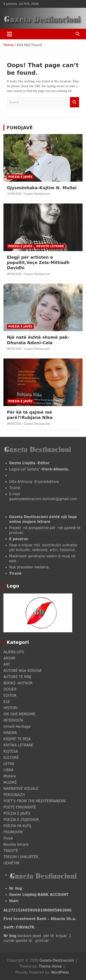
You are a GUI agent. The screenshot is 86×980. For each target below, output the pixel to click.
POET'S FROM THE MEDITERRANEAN (35, 801)
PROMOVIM (13, 832)
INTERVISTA (13, 720)
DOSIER (10, 689)
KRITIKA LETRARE (18, 745)
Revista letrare (50, 246)
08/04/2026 (14, 274)
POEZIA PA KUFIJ (17, 826)
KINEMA (10, 733)
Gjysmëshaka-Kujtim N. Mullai (42, 188)
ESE (7, 702)
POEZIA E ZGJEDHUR (21, 820)
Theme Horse (50, 966)
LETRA (9, 764)
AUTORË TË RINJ (17, 677)
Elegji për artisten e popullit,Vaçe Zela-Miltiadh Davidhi (38, 263)
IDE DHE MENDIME (19, 714)
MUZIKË (10, 782)
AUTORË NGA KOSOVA (22, 671)
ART (7, 665)
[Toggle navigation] (10, 34)
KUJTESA (11, 751)
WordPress (60, 972)
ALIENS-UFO (14, 652)
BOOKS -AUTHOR (18, 683)
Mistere (10, 776)
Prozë (8, 838)
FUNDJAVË (20, 128)
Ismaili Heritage (17, 727)
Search (75, 102)
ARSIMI (9, 658)
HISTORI (10, 708)
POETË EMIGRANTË (20, 807)
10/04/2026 (14, 194)
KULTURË (11, 758)
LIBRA (8, 770)
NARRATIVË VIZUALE (21, 789)
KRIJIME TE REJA (17, 739)
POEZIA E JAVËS (20, 177)
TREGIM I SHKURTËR (21, 857)
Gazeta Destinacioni (37, 194)
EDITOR (10, 696)
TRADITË (11, 851)
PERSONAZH (14, 795)
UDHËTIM (11, 863)
